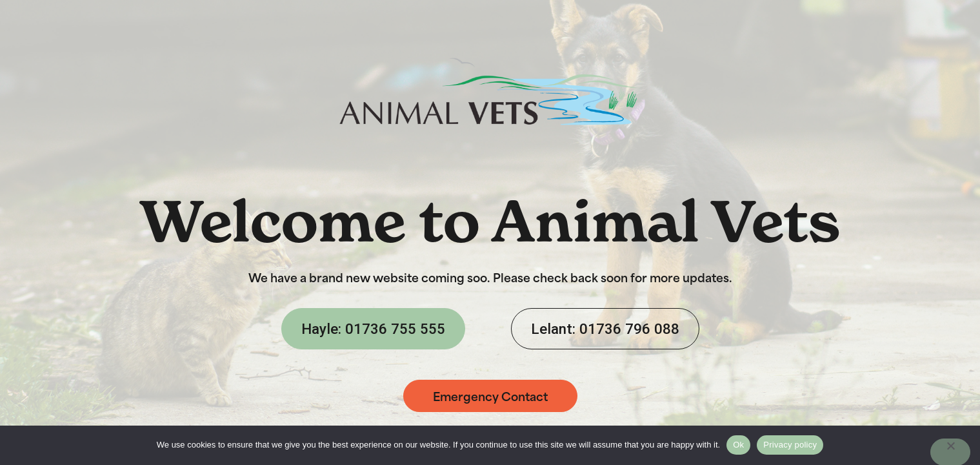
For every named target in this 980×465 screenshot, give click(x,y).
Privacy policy (790, 445)
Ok (738, 445)
